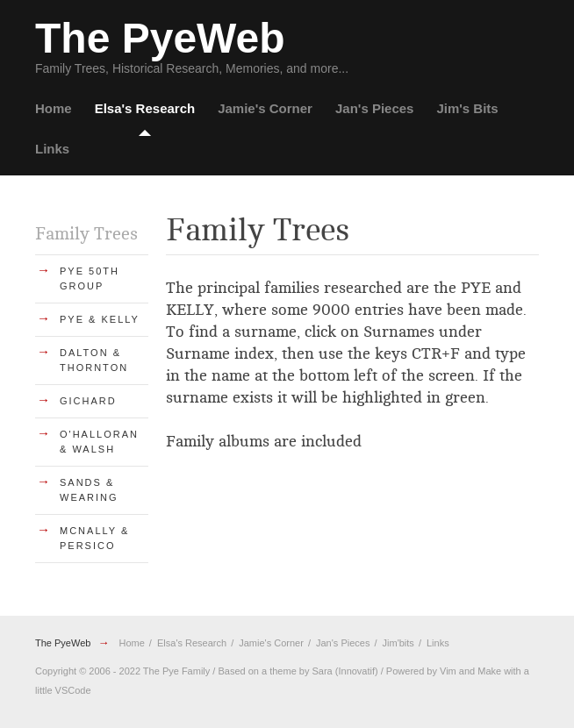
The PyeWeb (63, 643)
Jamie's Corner (265, 108)
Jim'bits (398, 643)
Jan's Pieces (374, 108)
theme (283, 671)
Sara (322, 671)
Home (54, 108)
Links (52, 149)
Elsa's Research (145, 108)
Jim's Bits (467, 108)
